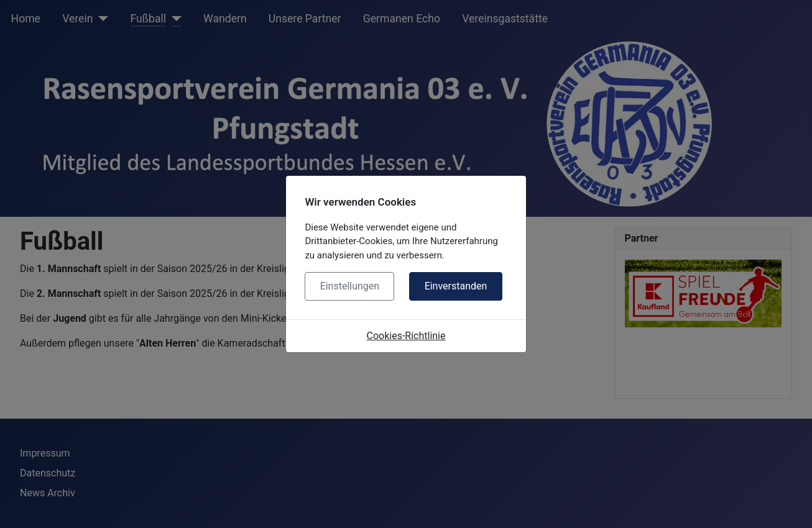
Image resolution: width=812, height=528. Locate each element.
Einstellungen (350, 286)
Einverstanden (456, 286)
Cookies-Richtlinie (406, 336)
